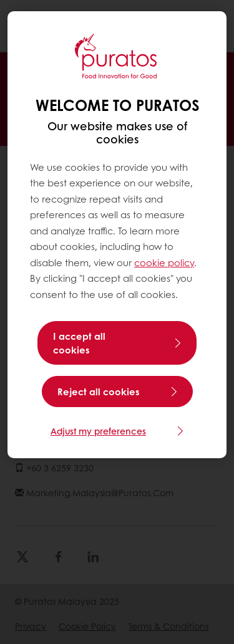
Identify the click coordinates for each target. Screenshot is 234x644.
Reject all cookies (99, 392)
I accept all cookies (79, 343)
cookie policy (164, 262)
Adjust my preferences (98, 431)
